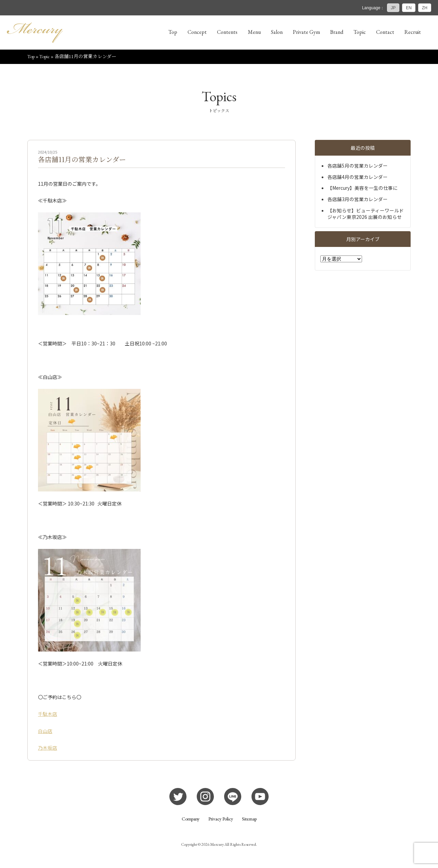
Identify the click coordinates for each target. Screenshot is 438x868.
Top (173, 32)
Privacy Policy (221, 819)
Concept (197, 32)
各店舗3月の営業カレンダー (358, 200)
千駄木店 (48, 714)
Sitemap (249, 819)
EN (409, 8)
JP (393, 8)
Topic (360, 32)
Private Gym (306, 32)
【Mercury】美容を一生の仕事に (363, 188)
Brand (337, 32)
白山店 (45, 731)
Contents (227, 32)
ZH (425, 8)
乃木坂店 (48, 748)
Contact (385, 32)
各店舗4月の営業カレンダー (358, 177)
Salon (277, 32)
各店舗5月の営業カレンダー (358, 166)
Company (191, 819)
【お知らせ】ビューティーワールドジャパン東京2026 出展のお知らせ (366, 214)
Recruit (413, 32)
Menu (254, 32)
